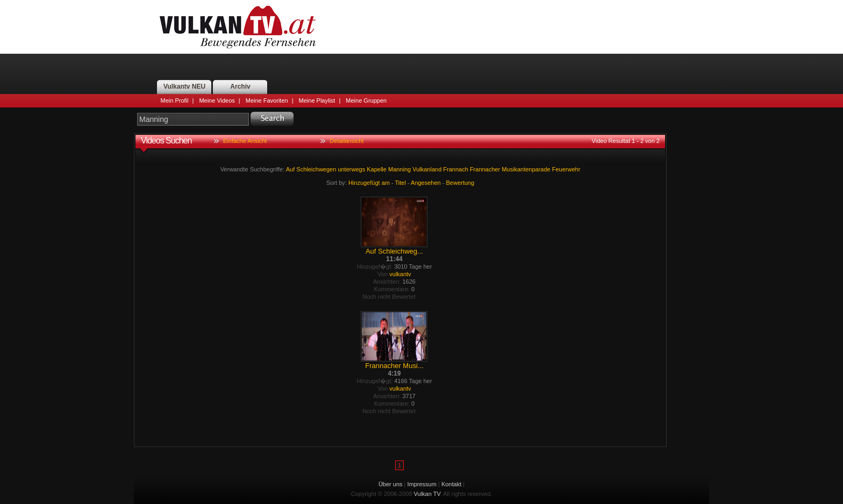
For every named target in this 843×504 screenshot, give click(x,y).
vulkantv (400, 274)
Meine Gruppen (366, 100)
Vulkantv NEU (184, 87)
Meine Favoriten (267, 100)
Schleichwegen (316, 169)
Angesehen (426, 183)
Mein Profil (175, 100)
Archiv (240, 87)
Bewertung (460, 183)
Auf (291, 169)
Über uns (391, 484)
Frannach (455, 169)
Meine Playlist (317, 100)
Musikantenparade (526, 169)
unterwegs (351, 169)
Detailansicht (347, 141)
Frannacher (485, 169)
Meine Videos (217, 100)
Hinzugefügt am (369, 183)
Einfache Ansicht (245, 141)
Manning (399, 169)
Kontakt (451, 484)
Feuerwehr (566, 169)
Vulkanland (427, 169)
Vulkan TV (238, 27)
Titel (401, 183)
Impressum (422, 484)
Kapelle (377, 169)
